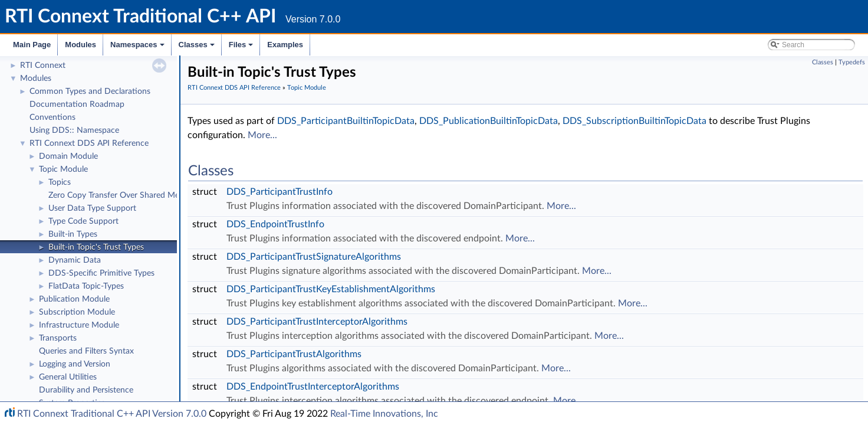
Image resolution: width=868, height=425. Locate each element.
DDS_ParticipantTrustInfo (280, 192)
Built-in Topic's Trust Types (96, 247)
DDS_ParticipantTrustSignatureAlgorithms (314, 257)
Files (242, 48)
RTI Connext (43, 66)
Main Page (32, 45)
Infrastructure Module (79, 325)
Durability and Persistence (86, 390)
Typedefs (852, 62)
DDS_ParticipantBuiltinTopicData (346, 121)
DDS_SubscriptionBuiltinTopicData (634, 121)
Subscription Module (77, 312)
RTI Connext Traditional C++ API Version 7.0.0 (112, 414)
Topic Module (63, 169)
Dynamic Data (75, 260)
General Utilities (68, 377)
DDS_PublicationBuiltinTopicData (489, 121)
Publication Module (74, 299)
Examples (285, 45)
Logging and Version (75, 364)
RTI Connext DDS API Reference (89, 143)
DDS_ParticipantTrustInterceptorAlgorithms (317, 322)
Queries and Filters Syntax (86, 351)
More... (262, 135)
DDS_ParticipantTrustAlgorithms (294, 354)
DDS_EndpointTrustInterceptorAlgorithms (313, 387)
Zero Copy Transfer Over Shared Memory (123, 195)
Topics (60, 182)
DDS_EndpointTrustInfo (275, 224)
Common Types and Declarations (90, 91)
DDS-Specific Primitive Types (101, 273)
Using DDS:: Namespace (74, 130)
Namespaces (138, 48)
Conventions (52, 117)
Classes (198, 48)
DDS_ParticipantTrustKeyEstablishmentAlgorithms (331, 289)
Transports (58, 338)
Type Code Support (83, 221)
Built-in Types (73, 234)
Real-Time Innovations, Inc (384, 414)
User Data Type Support (92, 208)
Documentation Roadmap (77, 104)
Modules (80, 45)
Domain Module (68, 156)
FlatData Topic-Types (86, 286)
